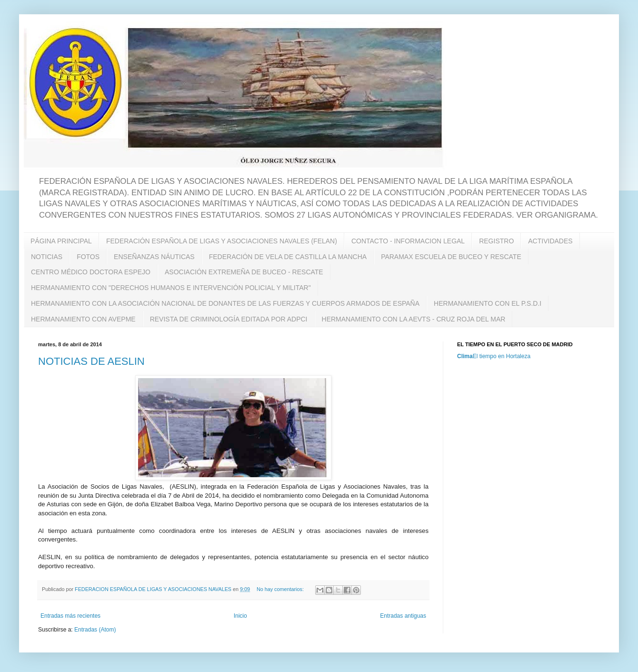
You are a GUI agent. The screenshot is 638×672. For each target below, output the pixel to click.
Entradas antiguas (403, 616)
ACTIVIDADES (550, 241)
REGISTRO (496, 241)
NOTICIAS (47, 257)
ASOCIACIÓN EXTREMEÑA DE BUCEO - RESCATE (244, 272)
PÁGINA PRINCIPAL (61, 241)
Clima (465, 356)
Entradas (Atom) (95, 630)
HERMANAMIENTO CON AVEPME (83, 319)
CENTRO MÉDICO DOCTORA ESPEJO (91, 272)
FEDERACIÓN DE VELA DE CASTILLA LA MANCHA (288, 257)
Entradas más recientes (70, 616)
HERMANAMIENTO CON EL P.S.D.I (488, 303)
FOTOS (88, 257)
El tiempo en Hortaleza (502, 356)
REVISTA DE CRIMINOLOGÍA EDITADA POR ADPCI (229, 319)
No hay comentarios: (281, 589)
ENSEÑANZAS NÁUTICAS (154, 257)
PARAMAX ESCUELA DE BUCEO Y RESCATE (451, 257)
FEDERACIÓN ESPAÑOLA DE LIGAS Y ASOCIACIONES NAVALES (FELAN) (222, 241)
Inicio (240, 616)
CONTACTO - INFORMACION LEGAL (408, 241)
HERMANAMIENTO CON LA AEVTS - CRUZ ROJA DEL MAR (414, 319)
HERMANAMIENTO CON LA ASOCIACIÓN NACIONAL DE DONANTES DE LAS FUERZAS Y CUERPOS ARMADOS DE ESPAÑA (225, 303)
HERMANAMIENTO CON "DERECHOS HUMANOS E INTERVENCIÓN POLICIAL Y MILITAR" (171, 288)
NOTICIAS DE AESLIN (91, 361)
